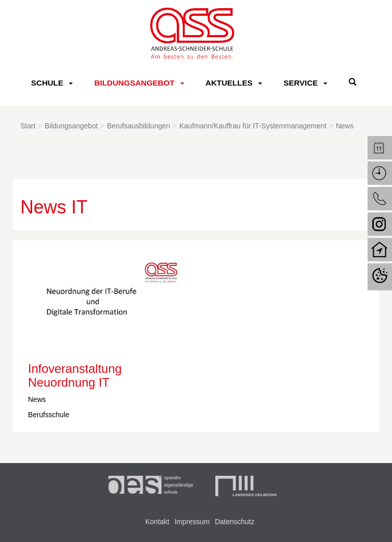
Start (28, 126)
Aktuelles (229, 83)
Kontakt (157, 522)
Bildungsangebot (134, 83)
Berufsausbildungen (138, 126)
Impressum (192, 522)
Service (301, 83)
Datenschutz (235, 522)
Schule (47, 83)
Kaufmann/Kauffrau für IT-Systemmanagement (253, 126)
